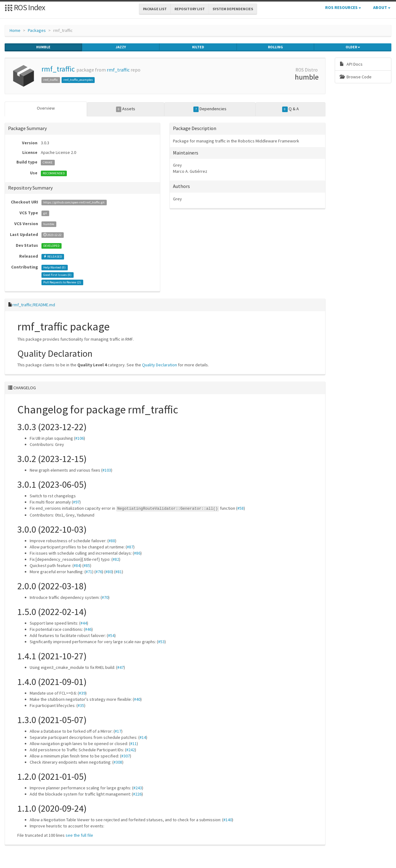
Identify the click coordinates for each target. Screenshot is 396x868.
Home (15, 30)
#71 (89, 572)
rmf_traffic (58, 69)
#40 (137, 699)
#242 (131, 750)
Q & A (291, 109)
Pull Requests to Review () (62, 282)
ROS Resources (343, 7)
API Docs (351, 64)
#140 (228, 820)
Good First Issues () (57, 275)
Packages (37, 30)
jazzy (121, 47)
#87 (130, 547)
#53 (161, 642)
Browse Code (356, 77)
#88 (112, 541)
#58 (241, 508)
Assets (126, 109)
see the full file (79, 835)
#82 (116, 559)
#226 (137, 794)
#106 (80, 438)
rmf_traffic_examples (78, 80)
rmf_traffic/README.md (34, 305)
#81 (119, 572)
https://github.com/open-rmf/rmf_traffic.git (74, 202)
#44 (84, 623)
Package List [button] (155, 9)
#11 (133, 744)
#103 (107, 470)
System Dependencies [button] (233, 9)
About (382, 7)
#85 (87, 565)
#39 (82, 693)
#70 (105, 597)
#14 (143, 737)
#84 (77, 565)
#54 (111, 635)
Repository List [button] (190, 9)
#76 (99, 572)
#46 (88, 629)
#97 (76, 502)
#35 (81, 705)
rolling (275, 47)
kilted (198, 47)
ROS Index (25, 7)
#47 (121, 667)
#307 (126, 756)
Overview (46, 108)
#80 (109, 572)
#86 (137, 553)
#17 (118, 731)
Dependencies (210, 109)
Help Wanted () (54, 267)
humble (43, 47)
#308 (118, 762)
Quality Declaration (159, 365)
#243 (138, 788)
